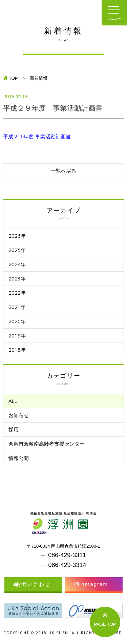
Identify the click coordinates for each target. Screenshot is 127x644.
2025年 (17, 250)
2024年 (17, 264)
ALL (13, 401)
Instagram (94, 584)
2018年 (17, 350)
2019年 (17, 335)
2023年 (17, 278)
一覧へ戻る (63, 171)
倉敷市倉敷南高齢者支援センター (47, 444)
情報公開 (19, 458)
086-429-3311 (67, 555)
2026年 (17, 236)
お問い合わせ (33, 584)
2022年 (17, 293)
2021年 (17, 307)
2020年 (17, 321)
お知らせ (19, 415)
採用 (14, 429)
